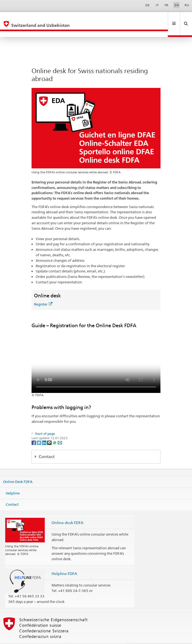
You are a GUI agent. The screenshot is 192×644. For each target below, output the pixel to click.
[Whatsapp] (55, 431)
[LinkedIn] (45, 431)
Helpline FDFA (64, 562)
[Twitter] (39, 431)
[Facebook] (34, 431)
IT (157, 5)
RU (187, 5)
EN (177, 5)
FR (166, 5)
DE (148, 5)
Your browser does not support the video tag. (96, 349)
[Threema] (50, 431)
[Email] (60, 431)
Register (43, 292)
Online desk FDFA (67, 511)
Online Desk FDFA (18, 470)
